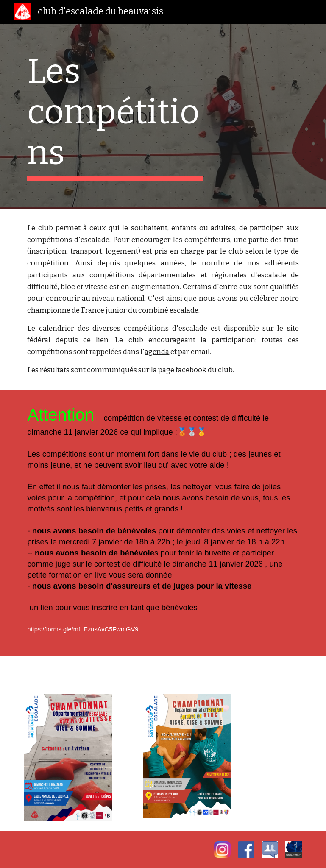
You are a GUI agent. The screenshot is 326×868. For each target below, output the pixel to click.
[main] (115, 116)
